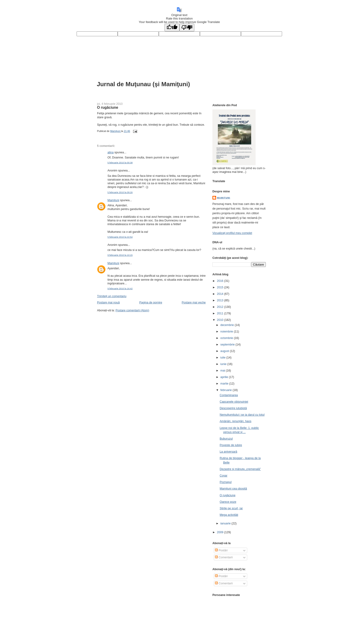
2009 (220, 532)
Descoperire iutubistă (233, 408)
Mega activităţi (229, 515)
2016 (220, 281)
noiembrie (227, 332)
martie (225, 384)
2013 (220, 300)
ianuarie (226, 523)
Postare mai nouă (108, 303)
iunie (224, 364)
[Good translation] (172, 28)
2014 (220, 294)
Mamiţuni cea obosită (233, 489)
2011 (220, 313)
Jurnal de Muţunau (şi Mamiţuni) (143, 84)
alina (110, 152)
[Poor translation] (187, 28)
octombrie (227, 338)
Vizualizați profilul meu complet (232, 233)
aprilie (225, 377)
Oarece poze (228, 502)
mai (223, 371)
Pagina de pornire (151, 303)
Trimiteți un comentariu (112, 296)
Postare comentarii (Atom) (132, 310)
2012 (220, 307)
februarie (226, 390)
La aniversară (228, 452)
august (225, 351)
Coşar (223, 476)
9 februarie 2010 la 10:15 (120, 255)
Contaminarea (229, 395)
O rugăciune (227, 495)
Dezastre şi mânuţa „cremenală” (240, 469)
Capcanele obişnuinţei (234, 402)
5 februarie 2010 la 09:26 (120, 192)
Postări (221, 550)
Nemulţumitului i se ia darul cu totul (242, 415)
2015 (220, 287)
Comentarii (224, 557)
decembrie (227, 325)
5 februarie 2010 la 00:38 (120, 163)
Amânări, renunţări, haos (236, 421)
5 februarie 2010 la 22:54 (120, 237)
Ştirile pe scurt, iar (231, 508)
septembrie (228, 345)
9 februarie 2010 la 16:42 (120, 288)
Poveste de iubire (231, 445)
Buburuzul (226, 439)
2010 (220, 320)
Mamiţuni (113, 200)
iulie (223, 358)
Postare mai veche (194, 303)
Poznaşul (226, 482)
